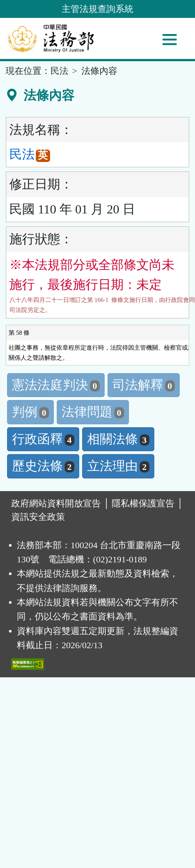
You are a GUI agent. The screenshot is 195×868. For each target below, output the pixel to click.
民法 (59, 71)
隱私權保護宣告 (143, 503)
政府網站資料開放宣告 (56, 503)
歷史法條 (43, 466)
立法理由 (118, 466)
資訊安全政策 (38, 517)
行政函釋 (43, 439)
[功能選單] (170, 40)
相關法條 (118, 439)
